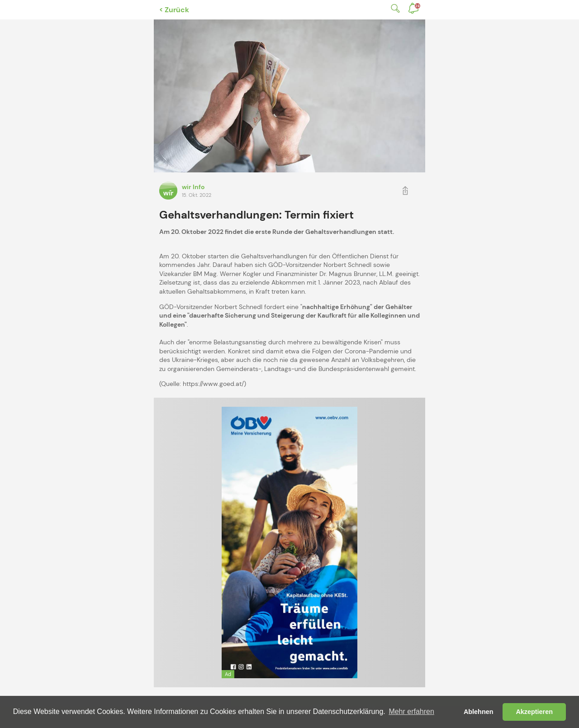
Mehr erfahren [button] (411, 711)
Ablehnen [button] (479, 712)
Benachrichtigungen (418, 6)
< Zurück (174, 10)
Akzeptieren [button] (534, 712)
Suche (394, 8)
